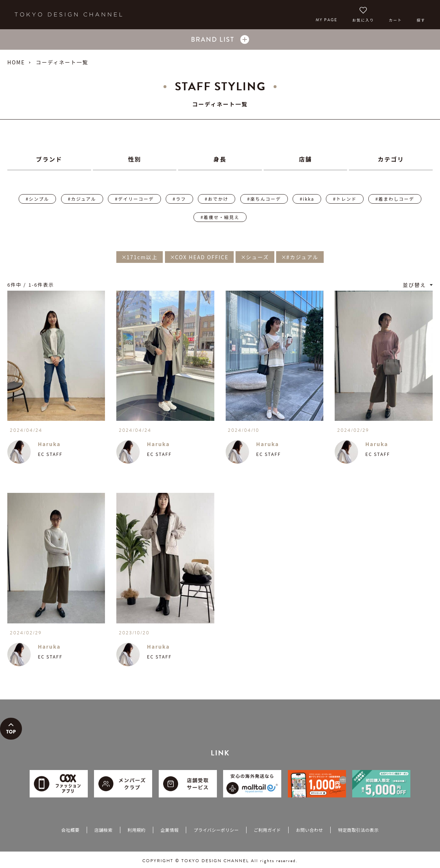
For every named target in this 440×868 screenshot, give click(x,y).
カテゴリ (391, 159)
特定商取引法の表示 (358, 830)
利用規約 (137, 830)
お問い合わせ (309, 830)
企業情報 (170, 830)
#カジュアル (82, 199)
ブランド (49, 159)
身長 (220, 159)
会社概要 (70, 830)
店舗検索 (103, 830)
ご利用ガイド (267, 830)
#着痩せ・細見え (220, 217)
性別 (135, 159)
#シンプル (37, 199)
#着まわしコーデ (395, 199)
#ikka (307, 199)
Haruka (49, 444)
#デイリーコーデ (134, 199)
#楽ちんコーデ (264, 199)
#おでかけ (217, 199)
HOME (16, 62)
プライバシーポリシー (216, 830)
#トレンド (345, 199)
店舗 (305, 159)
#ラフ (179, 199)
